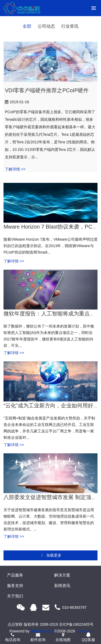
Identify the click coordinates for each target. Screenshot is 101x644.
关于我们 (15, 596)
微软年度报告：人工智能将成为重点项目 (52, 314)
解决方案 (62, 575)
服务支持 (15, 586)
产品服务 (15, 575)
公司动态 (46, 26)
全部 (27, 26)
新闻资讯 (62, 586)
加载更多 (51, 556)
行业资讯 (70, 26)
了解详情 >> (15, 169)
